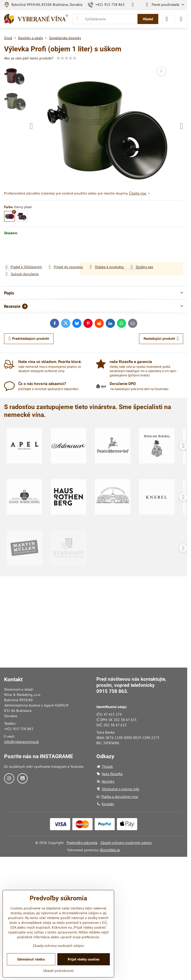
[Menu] (181, 19)
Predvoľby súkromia (82, 843)
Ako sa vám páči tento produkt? (29, 58)
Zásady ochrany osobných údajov (126, 843)
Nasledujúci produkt (161, 339)
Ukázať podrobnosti (58, 971)
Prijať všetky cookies (84, 959)
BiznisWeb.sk (110, 850)
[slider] (66, 58)
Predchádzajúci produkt (29, 339)
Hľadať (148, 19)
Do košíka (132, 250)
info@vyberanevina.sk (21, 742)
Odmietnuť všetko (31, 959)
